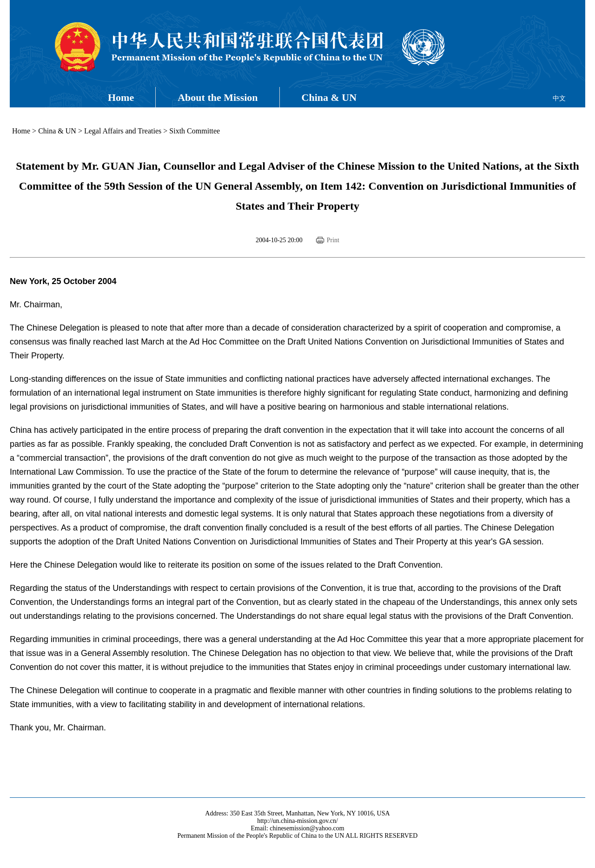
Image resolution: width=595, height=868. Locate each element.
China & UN (329, 97)
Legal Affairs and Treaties (123, 131)
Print (333, 240)
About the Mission (218, 97)
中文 (559, 98)
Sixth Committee (195, 131)
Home (121, 97)
